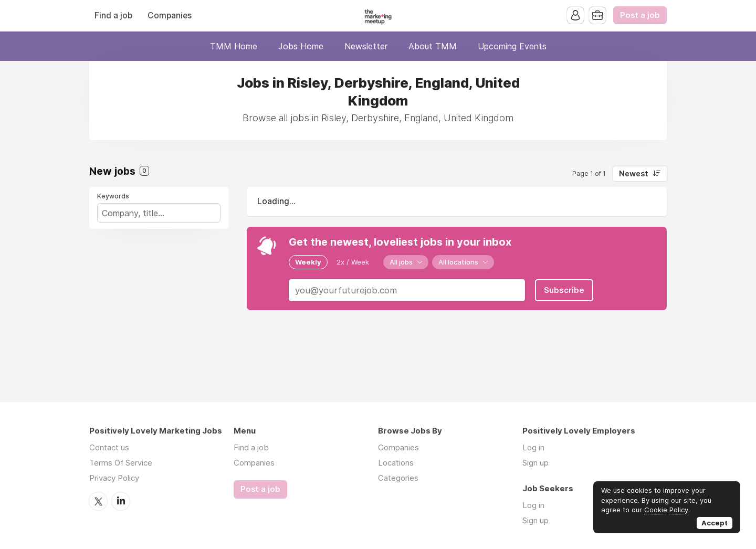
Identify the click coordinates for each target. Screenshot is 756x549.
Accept (715, 523)
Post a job (640, 15)
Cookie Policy (666, 510)
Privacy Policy (114, 478)
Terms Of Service (121, 463)
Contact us (109, 447)
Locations (396, 463)
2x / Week (353, 262)
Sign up (535, 463)
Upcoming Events (512, 46)
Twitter (98, 501)
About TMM (433, 46)
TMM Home (234, 46)
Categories (398, 478)
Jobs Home (301, 46)
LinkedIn (121, 501)
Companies (170, 15)
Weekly (308, 262)
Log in (533, 447)
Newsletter (366, 46)
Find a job (113, 15)
